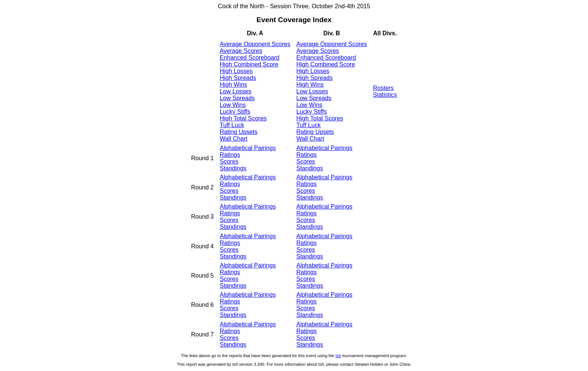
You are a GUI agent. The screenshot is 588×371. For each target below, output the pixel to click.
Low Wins (233, 105)
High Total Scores (243, 118)
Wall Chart (234, 139)
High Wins (233, 85)
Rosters (383, 88)
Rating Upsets (239, 132)
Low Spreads (237, 98)
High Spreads (238, 78)
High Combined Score (249, 64)
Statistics (385, 95)
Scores (229, 161)
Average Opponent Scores (255, 44)
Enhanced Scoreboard (250, 58)
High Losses (236, 71)
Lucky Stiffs (235, 112)
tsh (338, 356)
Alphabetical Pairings (248, 148)
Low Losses (236, 91)
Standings (233, 168)
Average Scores (241, 51)
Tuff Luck (232, 125)
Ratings (230, 155)
